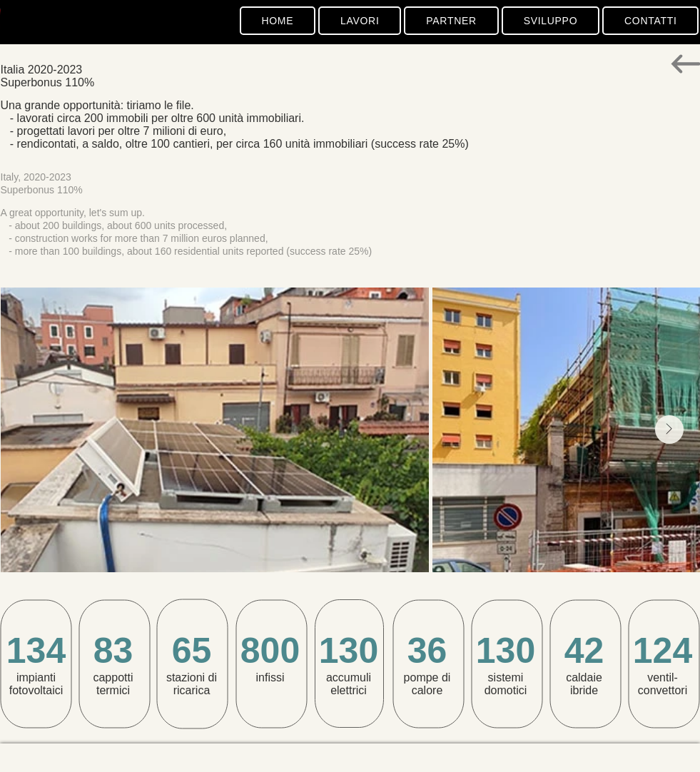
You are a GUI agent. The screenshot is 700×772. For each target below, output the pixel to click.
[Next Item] (669, 430)
